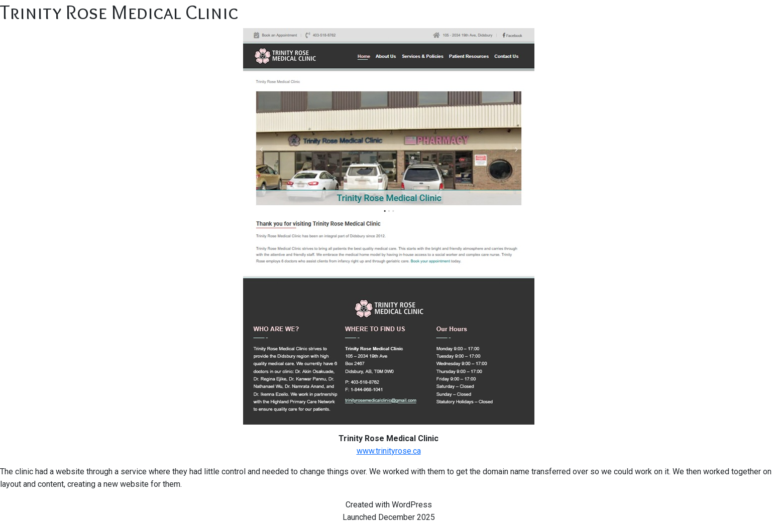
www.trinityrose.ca (389, 451)
